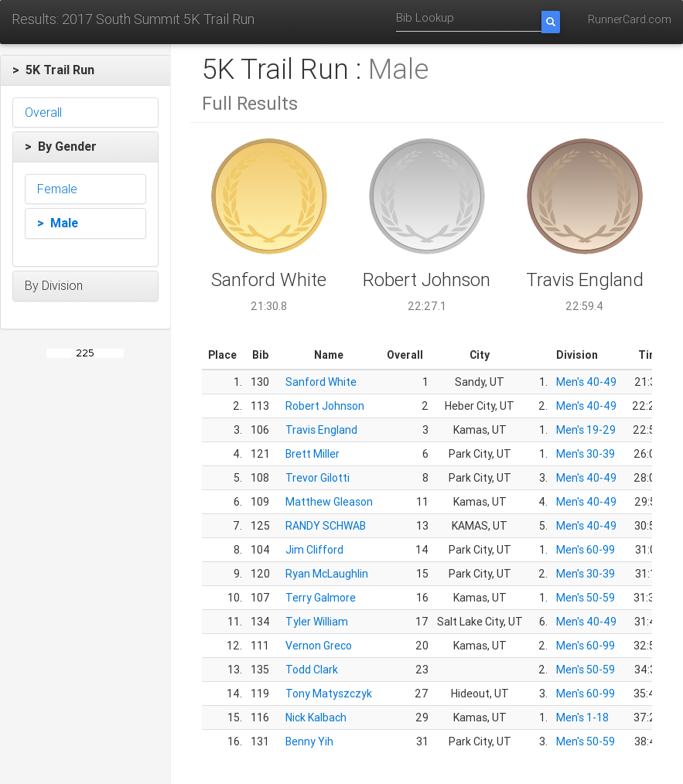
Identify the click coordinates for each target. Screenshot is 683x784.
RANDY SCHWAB (326, 526)
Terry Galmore (321, 598)
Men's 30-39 (586, 454)
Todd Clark (312, 670)
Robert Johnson (325, 406)
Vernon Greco (319, 646)
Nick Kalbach (316, 718)
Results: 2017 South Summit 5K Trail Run (133, 19)
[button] (85, 70)
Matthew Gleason (329, 502)
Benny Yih (309, 741)
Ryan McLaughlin (327, 574)
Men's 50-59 (586, 598)
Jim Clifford (314, 550)
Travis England (321, 430)
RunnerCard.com (630, 19)
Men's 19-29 (586, 430)
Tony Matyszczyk (329, 694)
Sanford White (321, 382)
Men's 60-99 (586, 550)
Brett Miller (312, 454)
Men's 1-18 (582, 718)
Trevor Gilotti (318, 478)
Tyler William (317, 622)
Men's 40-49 (586, 382)
